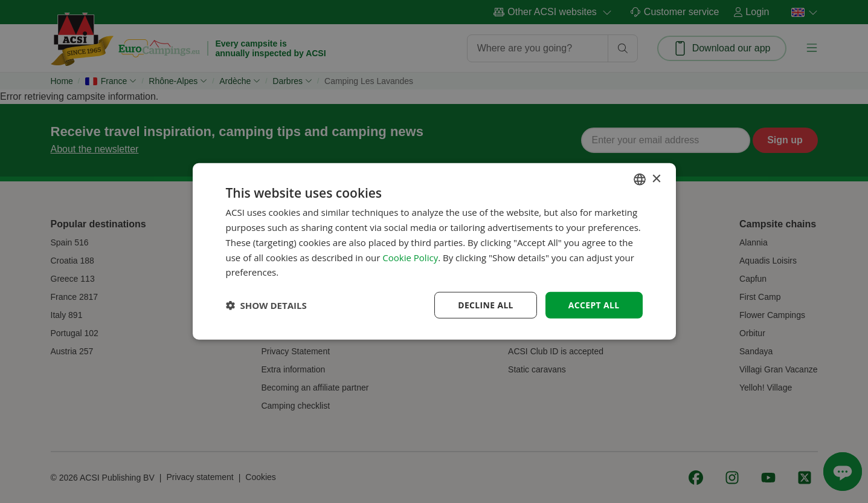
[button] (266, 305)
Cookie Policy (410, 257)
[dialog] (434, 252)
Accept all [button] (593, 305)
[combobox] (640, 180)
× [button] (656, 179)
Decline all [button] (485, 305)
